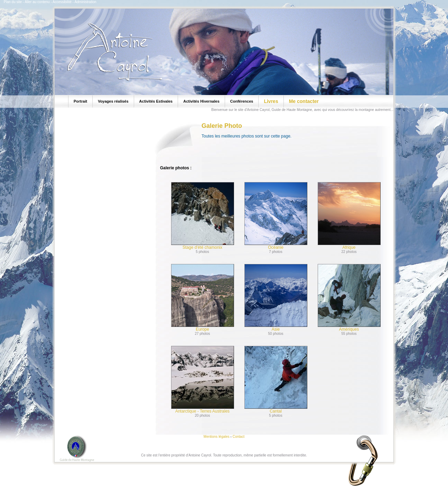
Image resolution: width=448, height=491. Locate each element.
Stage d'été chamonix (203, 216)
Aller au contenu (37, 2)
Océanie (276, 216)
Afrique (349, 216)
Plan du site (13, 2)
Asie (276, 298)
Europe (203, 298)
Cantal (276, 380)
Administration (85, 2)
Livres (271, 101)
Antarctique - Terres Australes (203, 380)
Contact (239, 437)
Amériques (349, 298)
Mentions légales (217, 437)
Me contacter (304, 101)
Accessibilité (62, 2)
